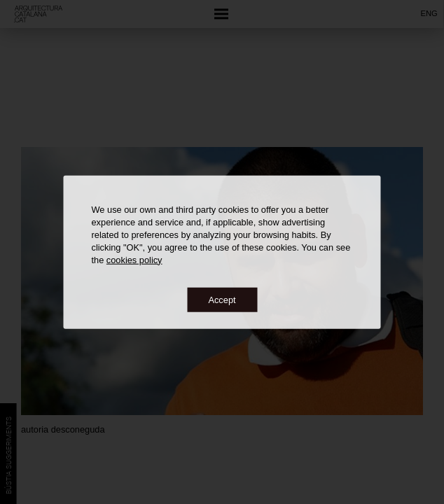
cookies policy (134, 259)
